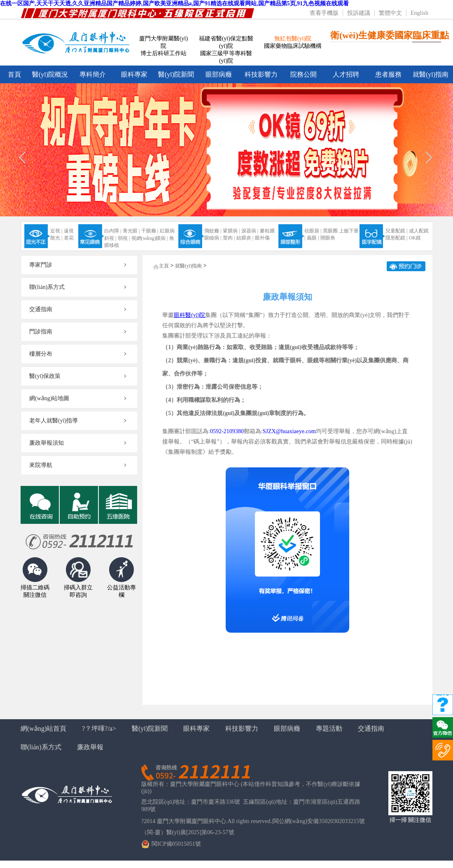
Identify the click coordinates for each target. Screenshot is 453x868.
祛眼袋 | (313, 231)
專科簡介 (93, 74)
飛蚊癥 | (213, 231)
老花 (69, 238)
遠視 (69, 231)
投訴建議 (359, 13)
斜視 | (110, 238)
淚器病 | (250, 231)
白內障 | (113, 231)
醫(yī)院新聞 (176, 74)
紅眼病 (167, 231)
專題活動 (329, 728)
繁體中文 (390, 13)
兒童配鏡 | (396, 231)
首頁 (14, 74)
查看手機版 (324, 13)
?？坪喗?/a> (99, 728)
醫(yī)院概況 (50, 74)
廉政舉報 (90, 747)
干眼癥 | (150, 231)
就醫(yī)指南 (431, 74)
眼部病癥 (219, 74)
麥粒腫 (267, 231)
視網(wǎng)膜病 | (150, 238)
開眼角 (328, 238)
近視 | (56, 231)
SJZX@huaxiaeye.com (289, 431)
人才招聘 (346, 74)
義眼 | (313, 238)
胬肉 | (229, 238)
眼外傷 (262, 238)
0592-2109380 (227, 431)
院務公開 (304, 74)
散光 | (56, 238)
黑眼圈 (330, 231)
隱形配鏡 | (396, 238)
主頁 (164, 266)
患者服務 (388, 74)
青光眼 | (131, 231)
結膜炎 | (245, 238)
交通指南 (371, 728)
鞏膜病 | (231, 231)
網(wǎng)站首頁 (43, 728)
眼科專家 (134, 74)
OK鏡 (415, 238)
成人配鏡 (419, 231)
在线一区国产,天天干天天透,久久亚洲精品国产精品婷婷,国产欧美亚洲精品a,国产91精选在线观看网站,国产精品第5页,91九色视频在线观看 (174, 4)
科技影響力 (261, 74)
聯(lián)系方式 (41, 747)
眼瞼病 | (213, 238)
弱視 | (124, 238)
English (419, 13)
